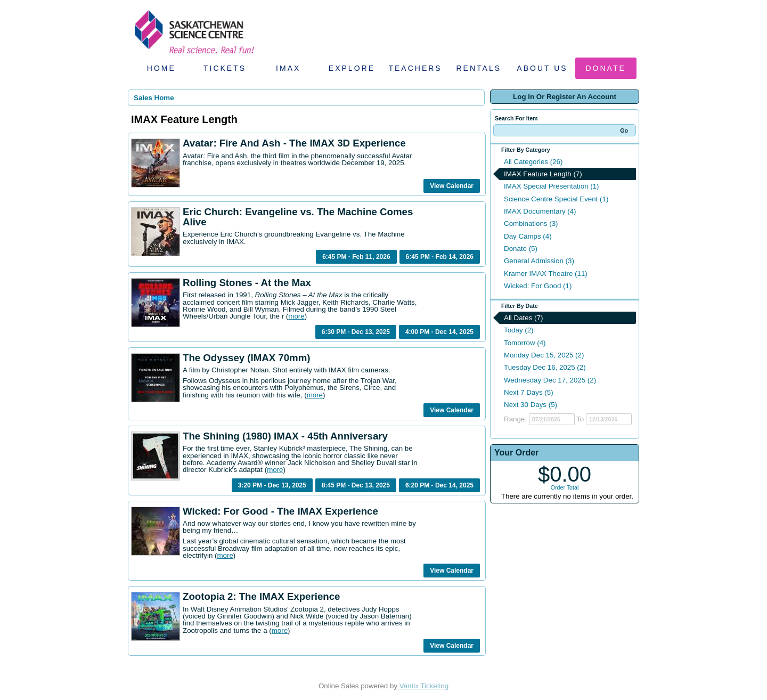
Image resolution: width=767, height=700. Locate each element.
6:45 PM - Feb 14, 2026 (440, 257)
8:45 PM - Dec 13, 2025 (356, 485)
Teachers (415, 68)
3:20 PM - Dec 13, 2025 (272, 485)
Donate (606, 68)
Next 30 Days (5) (531, 405)
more (296, 316)
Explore (352, 68)
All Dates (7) (523, 318)
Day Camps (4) (528, 236)
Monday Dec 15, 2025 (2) (544, 355)
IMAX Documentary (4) (540, 211)
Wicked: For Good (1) (538, 286)
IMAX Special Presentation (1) (552, 186)
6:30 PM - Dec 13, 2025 (356, 332)
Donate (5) (521, 249)
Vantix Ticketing (424, 686)
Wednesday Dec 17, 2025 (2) (550, 380)
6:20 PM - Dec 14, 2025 (439, 485)
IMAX (288, 68)
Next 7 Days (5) (529, 392)
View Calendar (452, 186)
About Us (542, 68)
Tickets (225, 68)
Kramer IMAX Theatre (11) (546, 274)
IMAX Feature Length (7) (543, 174)
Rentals (479, 68)
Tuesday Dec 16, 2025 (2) (545, 367)
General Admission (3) (539, 261)
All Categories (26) (533, 162)
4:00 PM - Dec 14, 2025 (439, 332)
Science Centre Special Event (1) (556, 199)
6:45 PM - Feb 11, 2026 (356, 257)
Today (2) (519, 330)
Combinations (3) (531, 223)
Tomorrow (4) (525, 343)
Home (161, 68)
